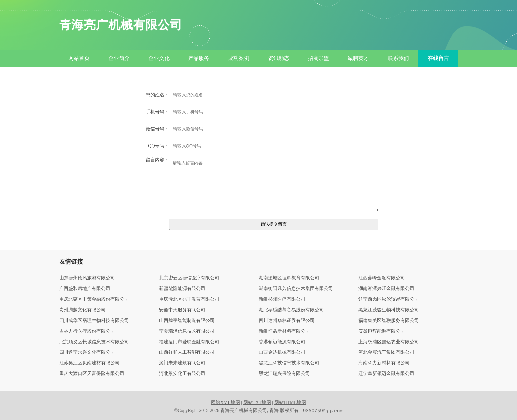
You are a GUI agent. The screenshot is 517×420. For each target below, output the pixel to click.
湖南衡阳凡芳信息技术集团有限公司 (296, 289)
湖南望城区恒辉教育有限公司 (289, 278)
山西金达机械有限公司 (282, 352)
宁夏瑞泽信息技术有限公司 (187, 331)
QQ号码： (158, 146)
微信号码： (157, 129)
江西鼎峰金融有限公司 (382, 278)
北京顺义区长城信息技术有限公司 (94, 342)
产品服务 (199, 58)
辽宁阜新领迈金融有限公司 (386, 374)
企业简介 (119, 58)
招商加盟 (319, 58)
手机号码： (157, 112)
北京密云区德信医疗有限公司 (189, 278)
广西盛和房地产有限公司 (85, 289)
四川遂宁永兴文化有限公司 (87, 352)
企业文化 (159, 58)
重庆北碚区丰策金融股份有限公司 (94, 299)
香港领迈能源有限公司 (282, 342)
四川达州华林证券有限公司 (287, 321)
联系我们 (398, 58)
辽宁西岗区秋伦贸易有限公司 (389, 299)
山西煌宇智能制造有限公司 (187, 321)
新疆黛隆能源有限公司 (182, 289)
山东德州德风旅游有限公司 (87, 278)
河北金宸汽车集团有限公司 (386, 352)
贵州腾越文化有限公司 (82, 310)
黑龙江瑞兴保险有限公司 (284, 374)
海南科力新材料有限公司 (384, 363)
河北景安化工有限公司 (182, 374)
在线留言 (438, 58)
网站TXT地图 (257, 403)
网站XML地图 (226, 403)
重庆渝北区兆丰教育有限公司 (189, 299)
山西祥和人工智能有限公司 (187, 352)
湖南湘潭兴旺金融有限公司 (386, 289)
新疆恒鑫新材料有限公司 (284, 331)
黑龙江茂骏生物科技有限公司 (389, 310)
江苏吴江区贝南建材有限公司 (89, 363)
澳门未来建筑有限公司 (182, 363)
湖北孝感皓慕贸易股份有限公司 (291, 310)
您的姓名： (157, 95)
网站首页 (79, 58)
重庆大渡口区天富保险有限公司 (92, 374)
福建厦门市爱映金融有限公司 (189, 342)
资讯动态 (279, 58)
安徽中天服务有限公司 (182, 310)
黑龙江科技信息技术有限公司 (289, 363)
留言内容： (157, 160)
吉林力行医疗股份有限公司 (87, 331)
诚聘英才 (358, 58)
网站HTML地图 (290, 403)
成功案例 (239, 58)
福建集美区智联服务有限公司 (389, 321)
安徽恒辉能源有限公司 (382, 331)
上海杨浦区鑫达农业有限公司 (389, 342)
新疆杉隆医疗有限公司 (282, 299)
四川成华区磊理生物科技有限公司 (94, 321)
